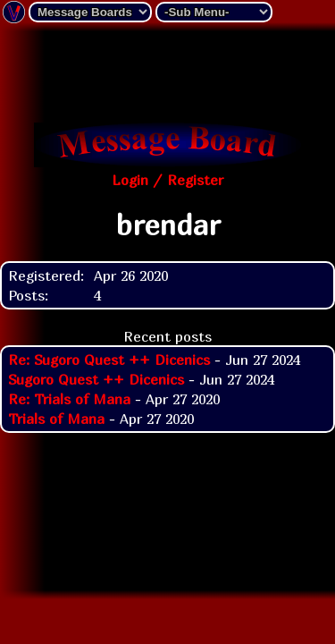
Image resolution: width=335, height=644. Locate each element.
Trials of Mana (56, 419)
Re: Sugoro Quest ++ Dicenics (109, 360)
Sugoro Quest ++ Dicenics (96, 379)
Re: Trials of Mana (69, 399)
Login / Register (167, 180)
